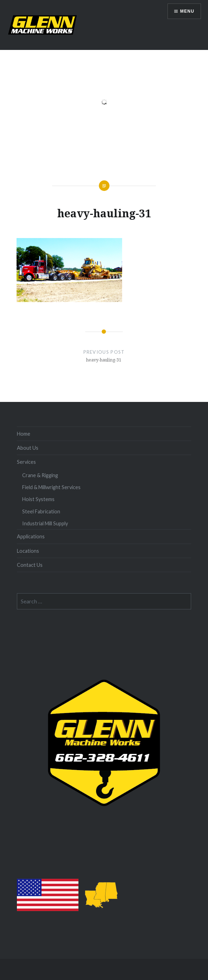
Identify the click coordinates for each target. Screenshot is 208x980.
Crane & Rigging (40, 475)
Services (26, 462)
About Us (28, 448)
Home (24, 434)
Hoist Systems (38, 499)
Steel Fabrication (41, 511)
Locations (28, 551)
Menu (187, 11)
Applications (31, 536)
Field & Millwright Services (51, 487)
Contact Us (30, 565)
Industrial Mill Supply (45, 523)
